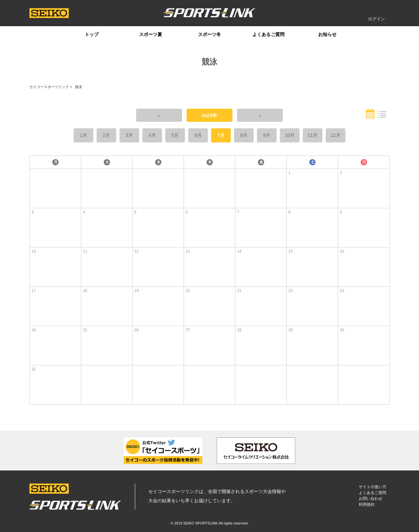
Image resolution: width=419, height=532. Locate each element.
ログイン (376, 19)
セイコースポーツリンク (49, 87)
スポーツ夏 (151, 34)
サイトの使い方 (373, 487)
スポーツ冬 (209, 34)
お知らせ (327, 34)
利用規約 (367, 504)
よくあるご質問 (268, 34)
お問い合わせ (371, 499)
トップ (92, 34)
